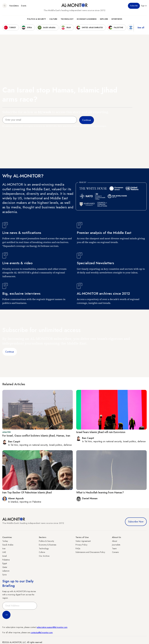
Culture (53, 19)
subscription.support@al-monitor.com (52, 627)
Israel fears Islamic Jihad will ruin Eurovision (101, 432)
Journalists (116, 545)
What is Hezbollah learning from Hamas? (100, 493)
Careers (115, 552)
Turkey (5, 541)
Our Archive (44, 556)
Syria (4, 575)
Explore (104, 19)
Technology (67, 19)
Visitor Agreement (83, 541)
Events (24, 6)
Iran (4, 549)
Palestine (6, 560)
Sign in (144, 6)
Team (114, 549)
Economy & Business (87, 19)
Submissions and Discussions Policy (90, 552)
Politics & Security (36, 19)
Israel (5, 556)
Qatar (5, 567)
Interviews (117, 19)
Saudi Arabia (8, 545)
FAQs (78, 549)
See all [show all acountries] (141, 28)
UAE (4, 552)
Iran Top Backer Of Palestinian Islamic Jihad (27, 493)
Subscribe (134, 6)
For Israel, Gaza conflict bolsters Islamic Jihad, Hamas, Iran (36, 436)
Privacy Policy (81, 545)
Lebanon (6, 571)
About (115, 541)
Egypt (5, 563)
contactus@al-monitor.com (42, 632)
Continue (10, 352)
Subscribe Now (136, 522)
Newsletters (14, 6)
